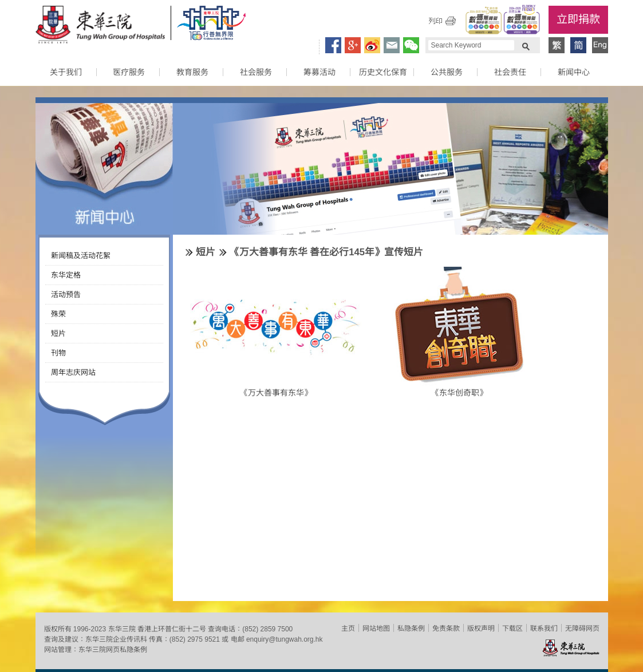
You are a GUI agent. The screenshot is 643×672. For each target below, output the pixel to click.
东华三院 (100, 26)
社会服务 (256, 72)
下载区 (512, 628)
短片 (58, 333)
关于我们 (66, 72)
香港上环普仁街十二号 (172, 629)
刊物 (58, 353)
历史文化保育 (383, 72)
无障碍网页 (582, 628)
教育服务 (192, 72)
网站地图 (376, 628)
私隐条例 (411, 628)
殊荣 (58, 314)
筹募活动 (319, 72)
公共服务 (447, 72)
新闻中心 (574, 72)
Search (526, 45)
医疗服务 (129, 72)
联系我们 (544, 628)
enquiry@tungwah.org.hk (285, 639)
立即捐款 (578, 19)
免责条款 (446, 628)
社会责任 (510, 72)
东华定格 (66, 275)
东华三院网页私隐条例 (113, 650)
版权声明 (481, 628)
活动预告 (66, 295)
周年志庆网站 (73, 372)
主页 (348, 628)
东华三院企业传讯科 (116, 639)
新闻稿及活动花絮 (81, 256)
